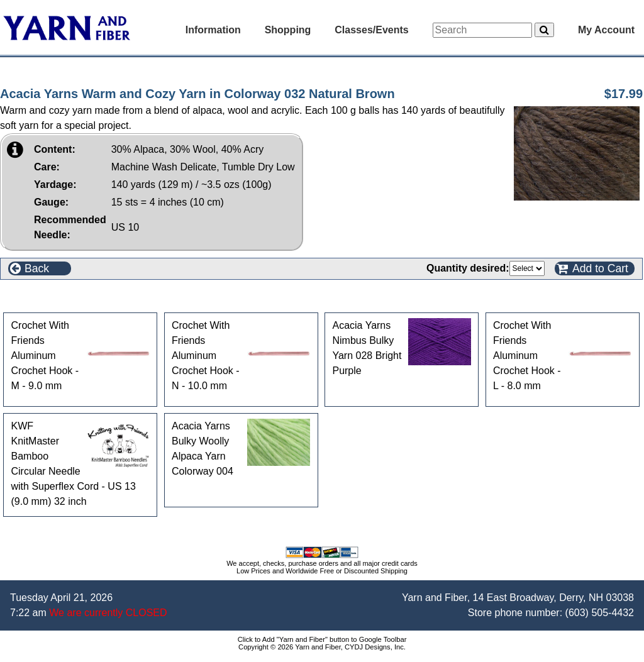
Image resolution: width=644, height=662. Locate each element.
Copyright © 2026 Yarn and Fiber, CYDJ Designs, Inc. (322, 647)
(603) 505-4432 (600, 613)
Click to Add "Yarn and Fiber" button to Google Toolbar (322, 639)
